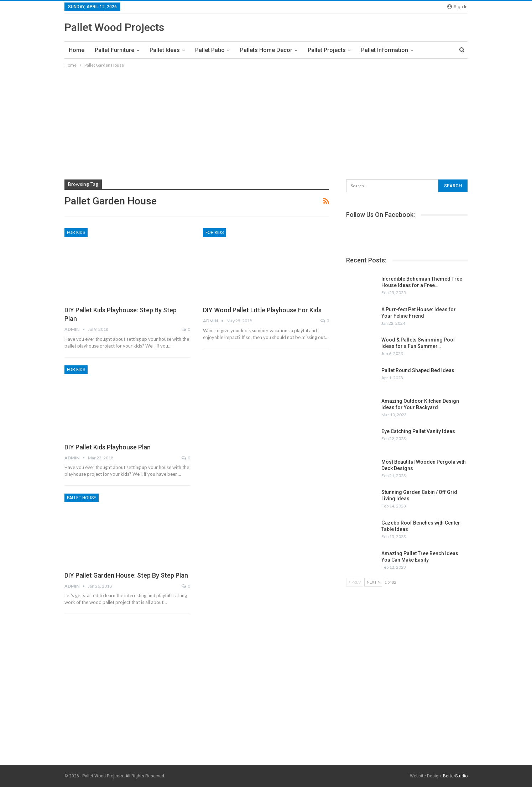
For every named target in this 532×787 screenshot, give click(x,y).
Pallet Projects (327, 50)
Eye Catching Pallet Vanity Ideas (418, 431)
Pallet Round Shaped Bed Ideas (418, 370)
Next (373, 582)
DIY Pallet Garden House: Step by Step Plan (126, 575)
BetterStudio (455, 776)
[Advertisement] (266, 123)
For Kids (76, 233)
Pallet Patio (210, 50)
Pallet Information (385, 50)
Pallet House (82, 498)
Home (77, 50)
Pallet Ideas (165, 50)
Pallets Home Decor (266, 50)
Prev (355, 582)
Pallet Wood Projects (114, 27)
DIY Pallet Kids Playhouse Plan (108, 447)
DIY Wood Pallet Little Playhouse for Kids (262, 310)
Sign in (457, 7)
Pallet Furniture (114, 50)
